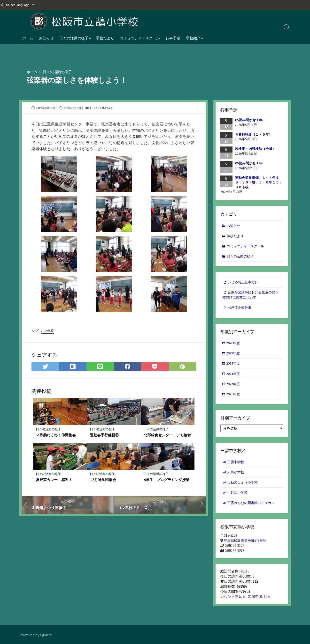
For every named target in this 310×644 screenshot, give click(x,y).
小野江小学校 (238, 499)
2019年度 (48, 331)
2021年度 (233, 399)
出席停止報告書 (241, 310)
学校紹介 (193, 38)
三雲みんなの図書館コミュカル (253, 509)
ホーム (28, 38)
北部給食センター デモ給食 (167, 436)
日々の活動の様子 (74, 38)
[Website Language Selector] (20, 5)
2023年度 (233, 378)
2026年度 (233, 346)
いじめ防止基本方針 (244, 284)
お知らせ (46, 38)
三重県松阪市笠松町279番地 (246, 548)
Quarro (46, 635)
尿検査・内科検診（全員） (255, 149)
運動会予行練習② (104, 436)
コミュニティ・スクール (140, 38)
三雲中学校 (236, 467)
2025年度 (233, 357)
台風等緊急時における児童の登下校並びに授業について (251, 297)
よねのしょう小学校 (244, 488)
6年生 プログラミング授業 (167, 481)
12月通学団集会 (103, 481)
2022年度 (233, 388)
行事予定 (173, 38)
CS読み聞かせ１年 (249, 120)
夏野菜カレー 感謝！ (54, 481)
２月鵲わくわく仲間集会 (56, 436)
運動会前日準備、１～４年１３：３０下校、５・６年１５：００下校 (259, 182)
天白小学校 (236, 478)
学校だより (105, 38)
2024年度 (233, 367)
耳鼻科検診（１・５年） (254, 134)
